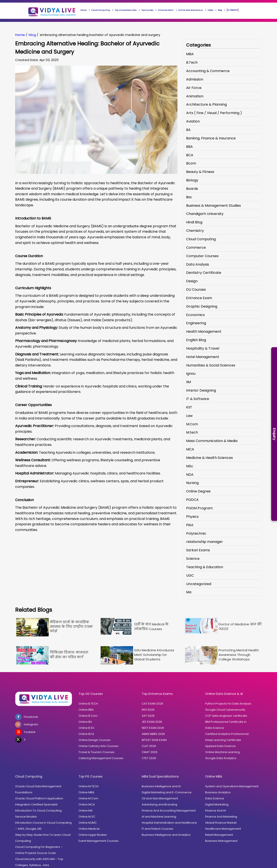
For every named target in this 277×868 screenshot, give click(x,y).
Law (189, 416)
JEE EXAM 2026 (152, 722)
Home (83, 10)
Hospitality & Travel (203, 348)
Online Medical (89, 829)
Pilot (190, 525)
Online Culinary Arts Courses (98, 746)
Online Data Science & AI (191, 10)
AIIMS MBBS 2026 (153, 734)
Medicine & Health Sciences (209, 458)
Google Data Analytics (221, 758)
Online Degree (198, 491)
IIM (188, 382)
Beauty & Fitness (200, 172)
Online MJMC (88, 823)
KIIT (189, 407)
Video (210, 10)
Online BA (85, 722)
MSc (190, 466)
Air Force (194, 88)
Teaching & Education (205, 567)
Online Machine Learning (222, 752)
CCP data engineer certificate (226, 716)
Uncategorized (199, 584)
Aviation (193, 121)
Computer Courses (202, 256)
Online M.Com (88, 798)
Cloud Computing (101, 10)
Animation (195, 96)
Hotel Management (203, 357)
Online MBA (86, 792)
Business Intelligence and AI (161, 786)
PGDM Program (199, 508)
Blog (220, 10)
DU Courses (196, 290)
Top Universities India (126, 10)
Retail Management (219, 835)
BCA (190, 155)
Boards (192, 189)
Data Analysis (198, 264)
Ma (189, 592)
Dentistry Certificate (204, 273)
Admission (195, 79)
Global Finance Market (221, 823)
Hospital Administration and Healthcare (169, 823)
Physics (192, 517)
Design (192, 281)
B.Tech (192, 62)
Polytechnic (196, 533)
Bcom (191, 163)
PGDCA (192, 500)
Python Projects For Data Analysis (228, 704)
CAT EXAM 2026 (152, 704)
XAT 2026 (148, 716)
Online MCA (87, 804)
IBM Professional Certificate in (226, 722)
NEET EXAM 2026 (153, 728)
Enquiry (274, 434)
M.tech (192, 432)
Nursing (192, 483)
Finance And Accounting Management (169, 811)
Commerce (196, 248)
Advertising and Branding (159, 804)
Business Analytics (218, 792)
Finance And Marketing (221, 817)
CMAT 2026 (150, 752)
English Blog (196, 340)
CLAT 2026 (149, 746)
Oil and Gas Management (160, 798)
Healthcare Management (223, 829)
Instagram (27, 724)
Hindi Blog (194, 222)
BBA (189, 147)
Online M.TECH (89, 786)
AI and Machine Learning (159, 817)
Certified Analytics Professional (227, 734)
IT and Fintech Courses (158, 829)
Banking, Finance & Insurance (211, 138)
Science (193, 559)
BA (188, 130)
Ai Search (233, 10)
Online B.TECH (88, 704)
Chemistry (195, 231)
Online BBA (86, 710)
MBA (190, 54)
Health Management (204, 332)
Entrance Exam (166, 10)
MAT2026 (148, 710)
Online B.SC (87, 728)
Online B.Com (88, 716)
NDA (190, 475)
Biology (192, 180)
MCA (190, 449)
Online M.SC (87, 817)
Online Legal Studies (93, 835)
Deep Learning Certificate (223, 740)
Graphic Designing (202, 306)
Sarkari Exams (198, 550)
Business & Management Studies (213, 206)
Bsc (189, 197)
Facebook (27, 717)
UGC (190, 575)
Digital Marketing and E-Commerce (167, 792)
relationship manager (205, 542)
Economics (195, 315)
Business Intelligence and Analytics (166, 835)
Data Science (215, 728)
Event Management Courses (99, 841)
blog (32, 35)
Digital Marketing (217, 804)
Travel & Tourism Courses (97, 752)
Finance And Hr (216, 811)
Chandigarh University (205, 214)
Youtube (25, 732)
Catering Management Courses (101, 758)
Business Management (221, 841)
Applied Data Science (220, 746)
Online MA (86, 811)
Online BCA (86, 734)
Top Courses (147, 10)
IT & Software (198, 399)
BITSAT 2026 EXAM (154, 740)
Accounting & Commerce (208, 71)
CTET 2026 (149, 758)
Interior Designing (201, 390)
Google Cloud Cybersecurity (225, 710)
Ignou (191, 373)
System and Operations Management (232, 786)
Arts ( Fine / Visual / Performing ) (214, 113)
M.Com (192, 424)
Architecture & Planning (206, 104)
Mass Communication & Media (212, 441)
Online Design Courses (95, 740)
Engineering (196, 323)
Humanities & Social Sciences (211, 365)
